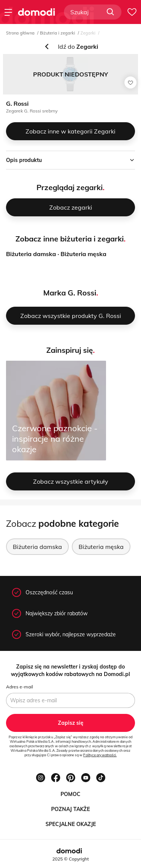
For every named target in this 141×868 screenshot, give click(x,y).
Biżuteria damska (31, 254)
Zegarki (88, 33)
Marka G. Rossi (70, 293)
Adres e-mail (20, 687)
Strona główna (20, 33)
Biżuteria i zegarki (58, 33)
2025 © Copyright (70, 859)
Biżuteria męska (83, 254)
